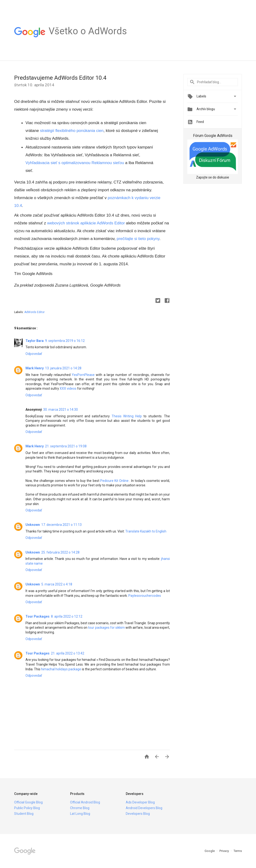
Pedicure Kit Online (114, 481)
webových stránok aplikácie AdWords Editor (86, 223)
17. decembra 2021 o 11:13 (61, 525)
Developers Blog (138, 814)
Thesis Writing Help (127, 416)
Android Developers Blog (144, 808)
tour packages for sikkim (106, 628)
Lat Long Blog (80, 814)
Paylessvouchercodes (145, 596)
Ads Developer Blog (140, 802)
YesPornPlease (83, 375)
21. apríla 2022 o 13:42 (68, 653)
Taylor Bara (35, 341)
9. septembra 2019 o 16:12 (65, 341)
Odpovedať (34, 354)
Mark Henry (35, 368)
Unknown (33, 525)
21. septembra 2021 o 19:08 (66, 446)
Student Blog (24, 814)
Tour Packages (38, 616)
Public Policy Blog (27, 808)
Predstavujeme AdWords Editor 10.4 (60, 78)
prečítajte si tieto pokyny (138, 239)
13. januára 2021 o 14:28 (63, 368)
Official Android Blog (85, 802)
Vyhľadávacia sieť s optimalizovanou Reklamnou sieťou (75, 163)
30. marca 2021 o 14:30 (61, 410)
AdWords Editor (34, 312)
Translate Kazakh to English (146, 531)
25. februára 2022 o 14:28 (60, 552)
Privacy (225, 851)
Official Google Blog (28, 802)
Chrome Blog (80, 808)
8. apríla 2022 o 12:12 (67, 616)
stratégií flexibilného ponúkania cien (72, 131)
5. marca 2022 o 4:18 (57, 584)
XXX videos (68, 388)
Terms (238, 851)
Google (210, 851)
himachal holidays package (61, 669)
